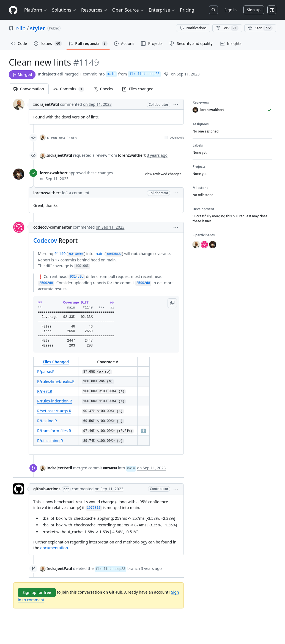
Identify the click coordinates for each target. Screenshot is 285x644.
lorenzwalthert (54, 173)
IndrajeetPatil (50, 74)
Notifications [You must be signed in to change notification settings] (193, 28)
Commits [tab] (71, 89)
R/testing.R (47, 421)
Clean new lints (62, 138)
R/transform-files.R (54, 431)
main (112, 74)
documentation (54, 548)
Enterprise (162, 10)
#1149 (60, 254)
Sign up (254, 10)
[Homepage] (13, 10)
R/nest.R (45, 391)
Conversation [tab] (29, 89)
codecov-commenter (53, 227)
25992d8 (177, 138)
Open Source (128, 10)
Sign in (231, 10)
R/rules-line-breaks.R (56, 381)
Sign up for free (37, 592)
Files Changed (56, 362)
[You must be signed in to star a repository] (260, 28)
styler (38, 28)
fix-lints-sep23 (144, 74)
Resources (94, 10)
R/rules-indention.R (55, 401)
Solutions (64, 10)
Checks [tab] (103, 89)
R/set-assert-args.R (54, 411)
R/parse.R (46, 371)
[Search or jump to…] (213, 10)
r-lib (20, 28)
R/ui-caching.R (50, 441)
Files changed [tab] (138, 89)
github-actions (47, 489)
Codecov (45, 240)
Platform (36, 10)
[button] (176, 104)
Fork (227, 28)
